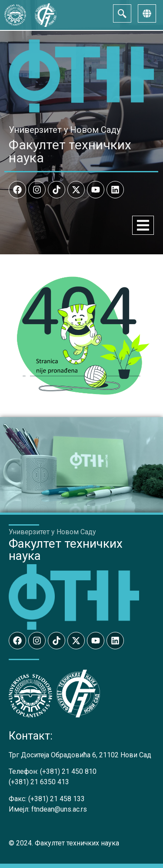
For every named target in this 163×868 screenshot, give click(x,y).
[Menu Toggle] (143, 225)
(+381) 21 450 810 (68, 771)
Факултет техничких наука (70, 151)
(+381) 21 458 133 (57, 799)
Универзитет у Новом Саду (65, 130)
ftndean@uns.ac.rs (59, 809)
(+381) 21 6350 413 (39, 782)
